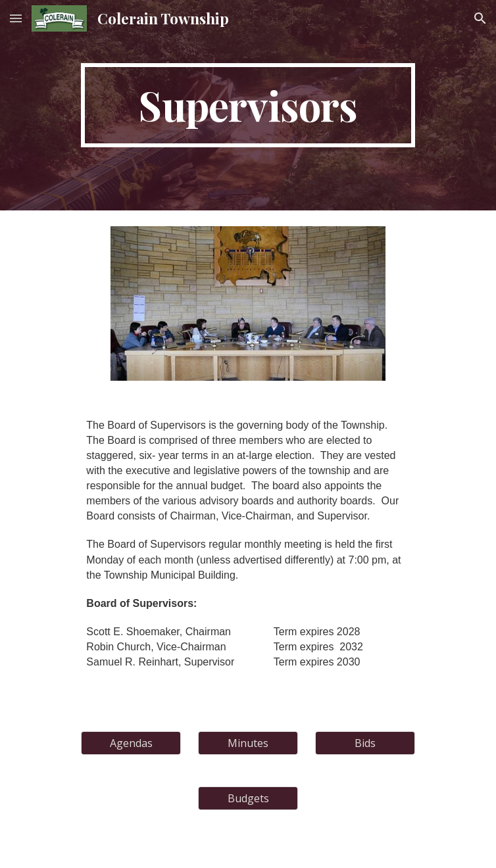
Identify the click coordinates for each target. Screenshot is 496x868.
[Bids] (365, 743)
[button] (16, 18)
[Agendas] (131, 743)
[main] (248, 105)
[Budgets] (248, 798)
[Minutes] (248, 743)
